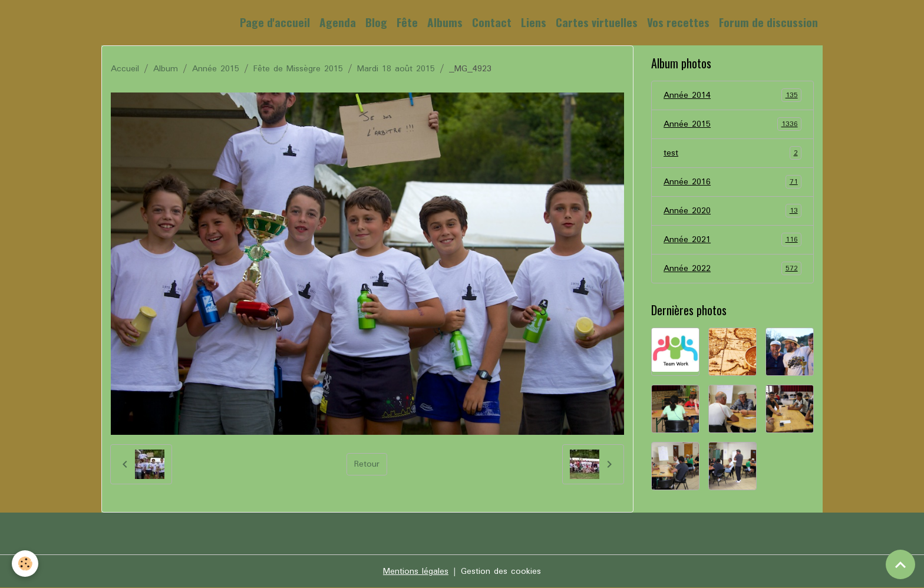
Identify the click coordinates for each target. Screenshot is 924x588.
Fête (407, 22)
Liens (534, 22)
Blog (376, 22)
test (732, 153)
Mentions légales (416, 572)
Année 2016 (732, 182)
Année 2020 (732, 211)
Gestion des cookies (501, 572)
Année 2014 (732, 95)
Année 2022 (732, 269)
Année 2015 (216, 69)
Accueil (125, 69)
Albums (445, 22)
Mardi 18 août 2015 (396, 69)
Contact (492, 22)
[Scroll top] (900, 564)
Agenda (338, 22)
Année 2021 (732, 240)
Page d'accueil (275, 22)
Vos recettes (678, 22)
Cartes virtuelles (597, 22)
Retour (367, 464)
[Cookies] (25, 564)
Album (166, 69)
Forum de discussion (768, 22)
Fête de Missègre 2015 (298, 69)
